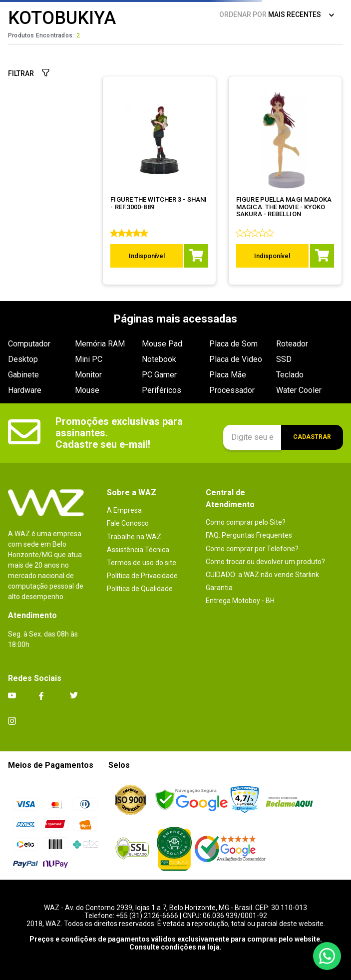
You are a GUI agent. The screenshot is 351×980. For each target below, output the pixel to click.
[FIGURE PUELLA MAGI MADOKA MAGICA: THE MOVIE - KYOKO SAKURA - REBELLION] (285, 180)
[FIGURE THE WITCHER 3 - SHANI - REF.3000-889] (160, 180)
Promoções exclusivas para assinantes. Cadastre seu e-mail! (120, 433)
